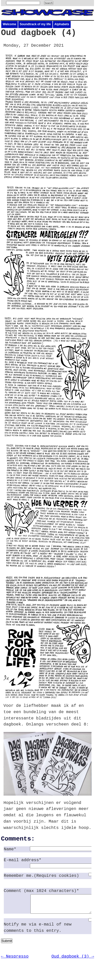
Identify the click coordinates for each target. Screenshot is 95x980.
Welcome (9, 24)
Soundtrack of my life (35, 24)
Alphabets (62, 24)
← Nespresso (15, 960)
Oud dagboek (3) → (73, 960)
